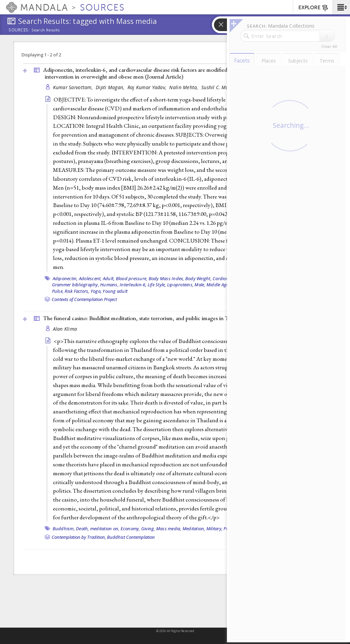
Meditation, (194, 529)
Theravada (271, 529)
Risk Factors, (77, 291)
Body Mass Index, (166, 278)
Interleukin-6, (133, 285)
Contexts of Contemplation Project (84, 299)
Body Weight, (198, 278)
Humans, (109, 285)
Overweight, (262, 285)
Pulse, (58, 291)
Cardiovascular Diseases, (238, 278)
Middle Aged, (219, 285)
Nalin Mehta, (184, 87)
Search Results (46, 30)
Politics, (231, 529)
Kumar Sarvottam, (74, 87)
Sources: (19, 30)
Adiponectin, (65, 278)
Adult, (109, 278)
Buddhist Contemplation (131, 537)
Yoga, (96, 291)
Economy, (130, 529)
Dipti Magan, (111, 87)
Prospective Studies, (295, 285)
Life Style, (157, 285)
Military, (214, 529)
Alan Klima (65, 329)
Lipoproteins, (180, 285)
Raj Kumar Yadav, (148, 87)
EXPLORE (314, 8)
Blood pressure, (132, 278)
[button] (341, 7)
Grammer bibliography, (76, 285)
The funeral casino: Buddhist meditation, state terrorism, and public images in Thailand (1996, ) (162, 318)
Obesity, (241, 285)
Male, (200, 285)
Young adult (115, 291)
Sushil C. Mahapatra (224, 87)
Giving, (148, 529)
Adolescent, (90, 278)
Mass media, (169, 529)
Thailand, (250, 529)
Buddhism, (64, 529)
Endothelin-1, (277, 278)
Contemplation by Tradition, (79, 537)
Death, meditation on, (98, 529)
